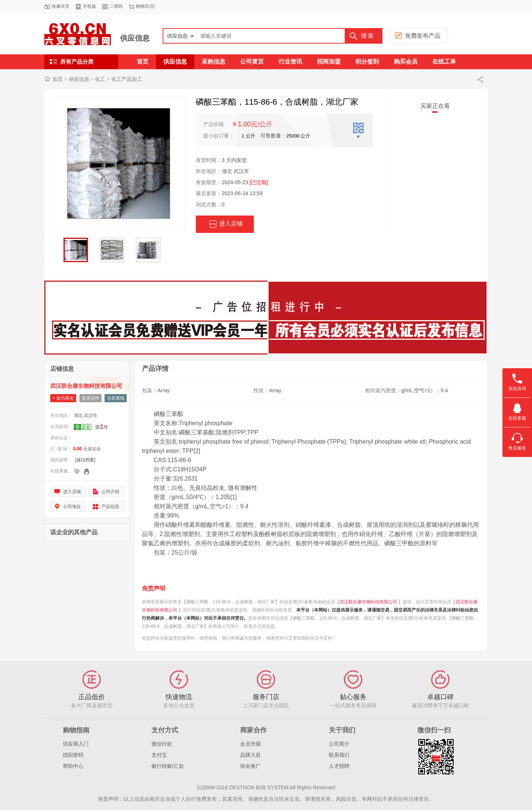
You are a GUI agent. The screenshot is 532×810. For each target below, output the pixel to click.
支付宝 (159, 755)
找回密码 (73, 755)
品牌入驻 (250, 755)
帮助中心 (73, 766)
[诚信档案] (85, 460)
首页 (58, 79)
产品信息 (110, 506)
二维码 (116, 6)
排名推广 (250, 766)
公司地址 (72, 506)
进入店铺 (225, 224)
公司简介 (339, 744)
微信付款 (162, 744)
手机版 (89, 6)
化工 (100, 79)
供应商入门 (76, 744)
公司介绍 (110, 492)
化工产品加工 (127, 79)
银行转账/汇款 (168, 766)
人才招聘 (339, 766)
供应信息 (135, 38)
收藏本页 (61, 6)
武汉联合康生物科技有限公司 (86, 386)
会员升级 (250, 744)
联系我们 (339, 755)
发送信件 (91, 398)
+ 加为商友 (63, 398)
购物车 (143, 6)
